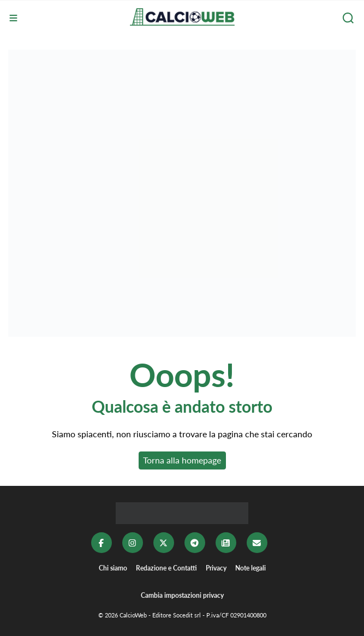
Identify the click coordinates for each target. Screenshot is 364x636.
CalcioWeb (133, 615)
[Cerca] (349, 18)
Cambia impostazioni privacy (182, 595)
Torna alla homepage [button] (182, 460)
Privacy (216, 568)
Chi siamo (113, 568)
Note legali (250, 568)
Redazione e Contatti (166, 568)
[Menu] (15, 18)
